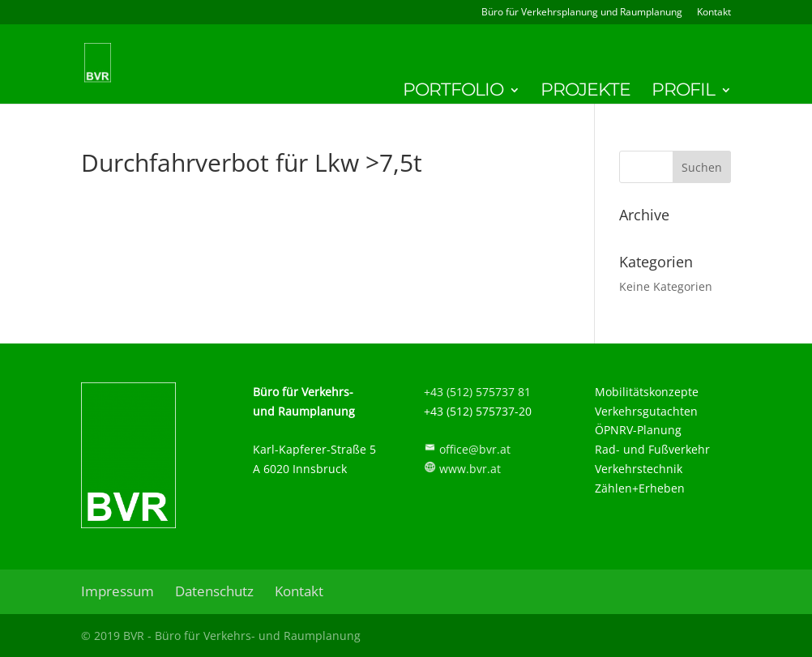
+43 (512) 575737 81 (477, 392)
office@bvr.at (475, 449)
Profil (683, 92)
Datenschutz (214, 591)
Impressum (118, 591)
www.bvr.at (470, 469)
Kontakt (714, 13)
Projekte (585, 92)
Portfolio (453, 92)
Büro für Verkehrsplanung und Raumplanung (582, 13)
